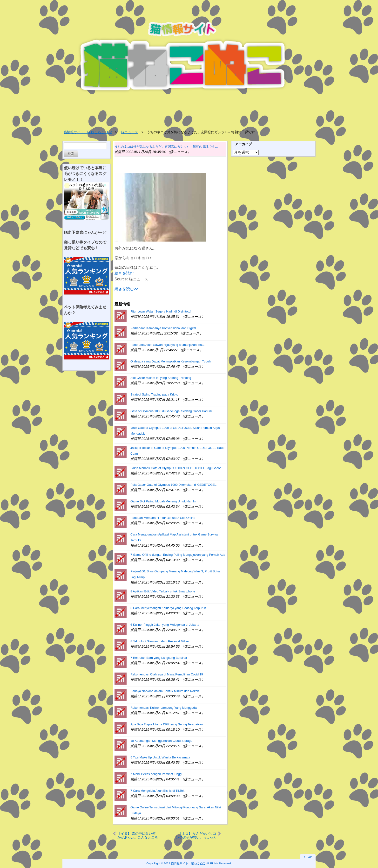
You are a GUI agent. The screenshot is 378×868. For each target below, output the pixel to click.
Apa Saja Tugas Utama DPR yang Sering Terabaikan (167, 724)
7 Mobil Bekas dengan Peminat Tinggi (156, 774)
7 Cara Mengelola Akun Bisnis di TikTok (157, 791)
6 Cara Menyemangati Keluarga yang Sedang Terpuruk (168, 608)
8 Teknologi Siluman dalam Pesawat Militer (160, 641)
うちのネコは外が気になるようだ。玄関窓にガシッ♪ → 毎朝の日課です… (166, 147)
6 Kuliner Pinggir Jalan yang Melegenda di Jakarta (165, 625)
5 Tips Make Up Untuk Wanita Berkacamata (160, 757)
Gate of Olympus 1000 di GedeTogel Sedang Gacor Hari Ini (171, 411)
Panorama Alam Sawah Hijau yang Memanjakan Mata (167, 345)
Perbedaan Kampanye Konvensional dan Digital (163, 328)
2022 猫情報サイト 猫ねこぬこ (185, 863)
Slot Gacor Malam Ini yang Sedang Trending (161, 378)
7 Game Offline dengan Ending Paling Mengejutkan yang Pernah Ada (178, 555)
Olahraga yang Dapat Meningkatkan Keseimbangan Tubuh (171, 361)
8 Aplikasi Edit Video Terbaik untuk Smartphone (163, 591)
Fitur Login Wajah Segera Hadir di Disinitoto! (161, 311)
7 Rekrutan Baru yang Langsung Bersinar (159, 658)
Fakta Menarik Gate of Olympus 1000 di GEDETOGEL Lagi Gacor (176, 468)
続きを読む (124, 273)
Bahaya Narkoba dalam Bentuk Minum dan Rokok (165, 691)
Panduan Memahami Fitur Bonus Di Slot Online (163, 518)
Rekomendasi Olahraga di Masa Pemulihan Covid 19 (167, 674)
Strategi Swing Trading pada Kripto (154, 394)
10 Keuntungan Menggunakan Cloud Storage (161, 741)
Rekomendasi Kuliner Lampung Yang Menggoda (164, 708)
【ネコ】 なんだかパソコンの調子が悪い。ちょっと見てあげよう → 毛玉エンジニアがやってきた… (196, 835)
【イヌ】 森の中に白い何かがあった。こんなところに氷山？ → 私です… (138, 835)
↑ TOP (308, 857)
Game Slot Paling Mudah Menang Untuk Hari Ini (163, 501)
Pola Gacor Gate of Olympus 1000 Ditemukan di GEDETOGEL (173, 485)
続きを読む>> (126, 289)
